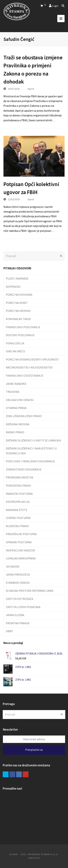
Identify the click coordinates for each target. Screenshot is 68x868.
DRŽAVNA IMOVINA (18, 424)
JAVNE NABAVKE (16, 384)
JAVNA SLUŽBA (15, 615)
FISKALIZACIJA (15, 343)
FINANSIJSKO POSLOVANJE (23, 327)
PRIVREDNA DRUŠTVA (19, 477)
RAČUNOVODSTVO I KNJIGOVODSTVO (29, 367)
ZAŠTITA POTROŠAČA (19, 599)
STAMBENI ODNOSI (18, 583)
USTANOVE (13, 567)
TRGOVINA (13, 392)
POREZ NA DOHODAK (19, 295)
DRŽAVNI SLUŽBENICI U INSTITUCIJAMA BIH (33, 440)
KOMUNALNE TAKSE (18, 319)
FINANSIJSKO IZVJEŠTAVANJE (25, 376)
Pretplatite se (34, 750)
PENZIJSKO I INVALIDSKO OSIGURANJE (30, 461)
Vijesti (31, 89)
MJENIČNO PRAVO (17, 526)
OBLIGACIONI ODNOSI (20, 400)
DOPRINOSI (13, 287)
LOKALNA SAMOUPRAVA (21, 558)
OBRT (10, 631)
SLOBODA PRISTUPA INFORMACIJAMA (30, 591)
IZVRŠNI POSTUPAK (18, 518)
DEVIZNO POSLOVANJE (20, 335)
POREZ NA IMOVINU (18, 311)
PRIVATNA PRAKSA (18, 623)
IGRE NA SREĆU (15, 351)
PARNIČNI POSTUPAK (19, 494)
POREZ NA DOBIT (17, 303)
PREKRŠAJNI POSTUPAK (21, 534)
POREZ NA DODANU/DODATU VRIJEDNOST (32, 359)
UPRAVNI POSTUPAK (19, 542)
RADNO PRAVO (15, 432)
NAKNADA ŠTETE (17, 510)
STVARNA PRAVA (16, 408)
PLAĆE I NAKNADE (17, 278)
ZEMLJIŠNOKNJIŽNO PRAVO (24, 416)
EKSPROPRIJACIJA (18, 502)
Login (55, 6)
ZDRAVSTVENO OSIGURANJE (24, 469)
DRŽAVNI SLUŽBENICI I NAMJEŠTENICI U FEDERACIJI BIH (31, 451)
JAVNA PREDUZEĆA (18, 574)
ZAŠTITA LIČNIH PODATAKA (23, 607)
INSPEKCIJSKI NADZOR (20, 550)
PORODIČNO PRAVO (18, 486)
